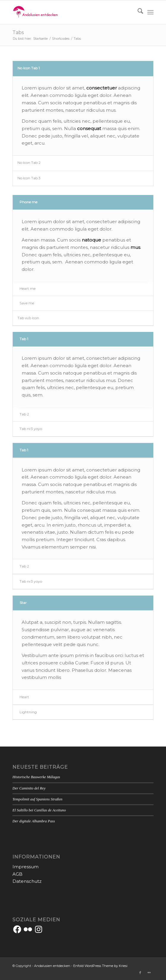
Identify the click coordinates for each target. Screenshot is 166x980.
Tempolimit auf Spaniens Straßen (37, 799)
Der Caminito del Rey (29, 788)
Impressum (25, 867)
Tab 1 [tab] (24, 339)
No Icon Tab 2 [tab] (29, 163)
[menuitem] (137, 12)
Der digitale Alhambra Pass (34, 821)
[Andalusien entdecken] (69, 12)
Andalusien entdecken (52, 966)
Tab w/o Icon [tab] (28, 318)
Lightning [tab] (28, 712)
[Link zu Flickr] (149, 973)
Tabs (18, 32)
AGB (17, 874)
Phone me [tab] (28, 202)
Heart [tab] (24, 697)
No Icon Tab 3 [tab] (29, 178)
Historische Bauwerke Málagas (36, 777)
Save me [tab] (27, 303)
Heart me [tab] (28, 288)
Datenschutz (27, 881)
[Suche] (137, 12)
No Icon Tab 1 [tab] (29, 68)
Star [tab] (23, 603)
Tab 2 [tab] (24, 414)
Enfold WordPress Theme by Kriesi (100, 966)
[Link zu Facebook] (140, 973)
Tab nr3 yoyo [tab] (31, 429)
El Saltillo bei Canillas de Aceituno (39, 810)
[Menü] (150, 12)
